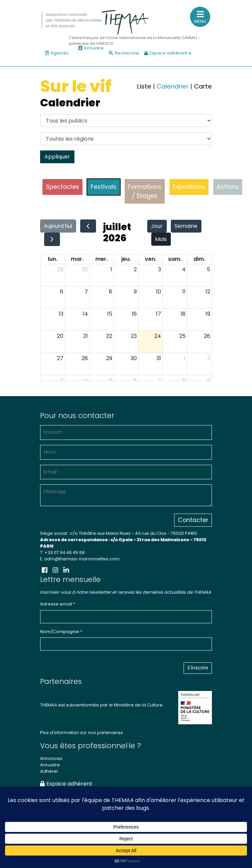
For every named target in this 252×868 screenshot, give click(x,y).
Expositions (189, 187)
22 (109, 336)
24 (158, 336)
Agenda (57, 53)
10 (159, 292)
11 (184, 292)
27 (60, 358)
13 (61, 314)
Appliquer (57, 157)
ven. (151, 259)
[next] (52, 239)
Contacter (193, 520)
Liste (144, 86)
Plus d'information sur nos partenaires (82, 733)
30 (85, 269)
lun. (53, 259)
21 (86, 336)
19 (208, 314)
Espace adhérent (66, 784)
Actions (228, 187)
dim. (199, 259)
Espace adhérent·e (168, 53)
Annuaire (91, 48)
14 (85, 314)
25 (182, 336)
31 (159, 358)
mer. (102, 259)
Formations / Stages (145, 191)
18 (183, 314)
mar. (77, 259)
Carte (203, 86)
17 (159, 314)
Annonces (51, 758)
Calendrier (173, 86)
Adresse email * (58, 604)
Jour (157, 226)
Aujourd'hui (58, 226)
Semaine (186, 226)
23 (134, 336)
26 (207, 336)
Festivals (104, 187)
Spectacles (62, 187)
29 (60, 269)
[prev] (88, 226)
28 (85, 358)
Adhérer (49, 771)
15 (110, 314)
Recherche (124, 53)
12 (208, 292)
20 (60, 336)
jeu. (126, 259)
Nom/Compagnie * (61, 632)
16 (134, 314)
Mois (161, 239)
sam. (175, 259)
